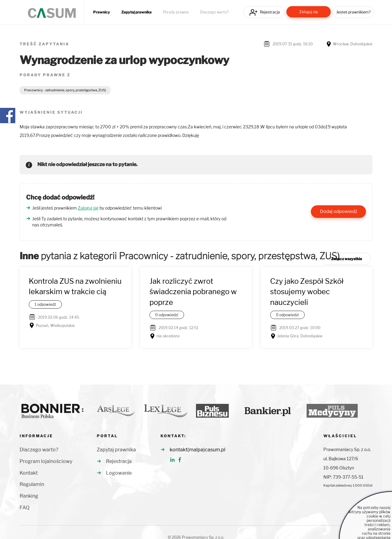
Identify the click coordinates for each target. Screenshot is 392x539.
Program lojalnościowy (46, 461)
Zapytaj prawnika (136, 12)
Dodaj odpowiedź (339, 211)
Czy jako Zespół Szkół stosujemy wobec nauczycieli (307, 292)
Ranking (29, 496)
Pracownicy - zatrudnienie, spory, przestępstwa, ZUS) (65, 90)
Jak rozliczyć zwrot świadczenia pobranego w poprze (193, 292)
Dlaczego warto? (214, 12)
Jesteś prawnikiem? (353, 12)
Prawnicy (102, 12)
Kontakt (29, 473)
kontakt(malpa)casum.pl (198, 450)
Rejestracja (270, 12)
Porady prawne (176, 12)
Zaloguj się (309, 12)
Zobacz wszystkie (347, 259)
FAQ (24, 508)
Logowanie (119, 473)
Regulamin (32, 484)
